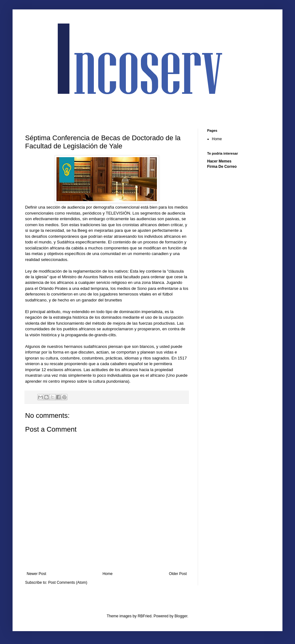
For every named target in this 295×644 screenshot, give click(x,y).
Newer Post (36, 574)
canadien (161, 254)
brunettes (113, 300)
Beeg (82, 230)
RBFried (145, 616)
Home (108, 574)
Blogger (181, 616)
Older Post (178, 574)
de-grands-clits (102, 335)
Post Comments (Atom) (68, 583)
